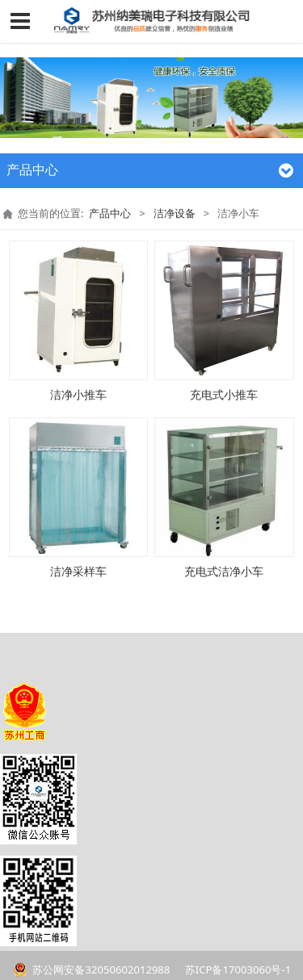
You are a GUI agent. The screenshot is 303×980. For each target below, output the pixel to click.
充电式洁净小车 (224, 571)
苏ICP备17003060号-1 (236, 970)
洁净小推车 (78, 394)
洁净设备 (175, 213)
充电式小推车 (224, 394)
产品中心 (110, 213)
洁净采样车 (78, 571)
